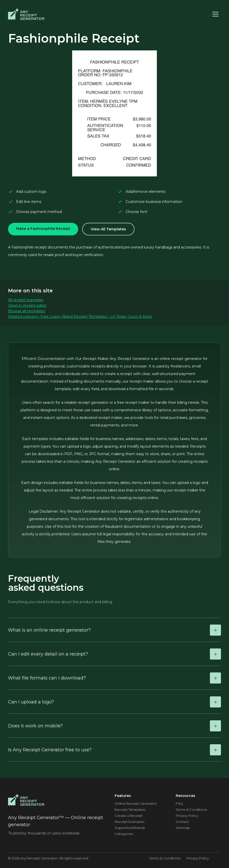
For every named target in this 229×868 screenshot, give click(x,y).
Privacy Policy (187, 816)
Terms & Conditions (191, 810)
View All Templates (108, 229)
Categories (124, 834)
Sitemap (183, 828)
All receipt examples (26, 300)
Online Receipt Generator (136, 803)
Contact (182, 822)
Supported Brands (130, 828)
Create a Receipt (129, 816)
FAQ (179, 803)
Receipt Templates (130, 810)
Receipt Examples (129, 822)
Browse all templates (27, 311)
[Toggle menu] (215, 14)
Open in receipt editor (27, 305)
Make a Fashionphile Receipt (43, 229)
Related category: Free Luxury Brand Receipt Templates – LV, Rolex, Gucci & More (80, 317)
